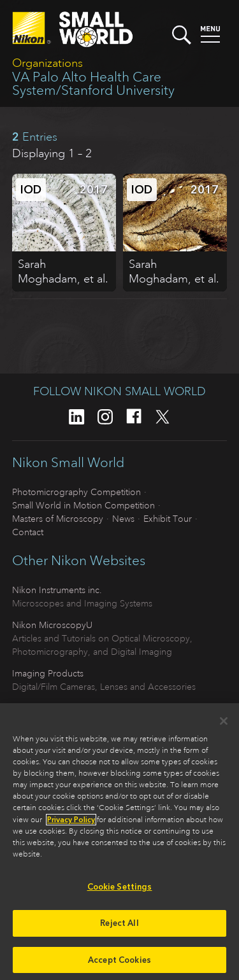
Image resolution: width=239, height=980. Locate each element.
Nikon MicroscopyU (52, 625)
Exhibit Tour (168, 519)
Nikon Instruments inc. (57, 590)
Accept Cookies (119, 963)
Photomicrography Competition (76, 492)
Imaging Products (48, 673)
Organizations (47, 63)
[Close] (224, 725)
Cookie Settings (120, 891)
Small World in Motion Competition (83, 505)
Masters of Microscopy (58, 519)
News (123, 519)
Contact (28, 532)
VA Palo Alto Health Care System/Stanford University (93, 84)
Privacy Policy (71, 823)
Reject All (119, 926)
